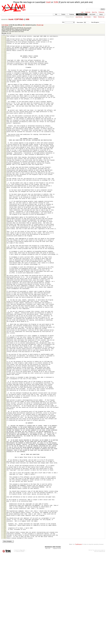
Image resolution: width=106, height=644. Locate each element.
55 (5, 126)
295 (5, 532)
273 (5, 495)
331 (5, 591)
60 (5, 135)
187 (5, 349)
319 (5, 572)
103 (5, 207)
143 (5, 274)
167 (5, 315)
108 (5, 216)
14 (5, 58)
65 (5, 143)
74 (5, 158)
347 (5, 618)
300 (5, 540)
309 (5, 555)
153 (5, 291)
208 (5, 385)
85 (5, 177)
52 (5, 121)
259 (5, 471)
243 (5, 444)
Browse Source (82, 14)
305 (5, 549)
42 (5, 104)
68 (5, 148)
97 (5, 197)
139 (5, 268)
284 (5, 513)
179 (5, 335)
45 (5, 110)
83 (5, 173)
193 (5, 359)
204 (5, 378)
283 (5, 512)
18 (5, 64)
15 (5, 59)
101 (5, 204)
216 (5, 398)
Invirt (48, 2)
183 (5, 342)
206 (5, 381)
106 (5, 212)
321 (5, 575)
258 (5, 469)
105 (5, 210)
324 (5, 580)
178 (5, 334)
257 (5, 468)
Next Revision (87, 17)
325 (5, 582)
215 (5, 397)
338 (5, 603)
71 (5, 153)
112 (5, 222)
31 (5, 86)
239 (5, 438)
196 (5, 364)
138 (5, 266)
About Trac (94, 12)
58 (5, 131)
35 (5, 93)
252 (5, 459)
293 (5, 529)
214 (5, 395)
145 (5, 278)
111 (5, 220)
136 (5, 263)
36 (5, 94)
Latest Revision (79, 17)
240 (5, 439)
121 (5, 237)
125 (5, 244)
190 (5, 354)
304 (5, 547)
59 (5, 133)
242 (5, 443)
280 (5, 507)
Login (82, 12)
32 (5, 88)
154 (5, 293)
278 (5, 503)
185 (5, 346)
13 (5, 56)
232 (5, 425)
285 (5, 515)
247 (5, 451)
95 (5, 194)
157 (5, 298)
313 (5, 562)
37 (5, 96)
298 (5, 537)
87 (5, 180)
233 (5, 427)
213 (5, 393)
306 (5, 550)
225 (5, 414)
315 (5, 565)
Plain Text (48, 638)
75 (5, 160)
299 (5, 538)
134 (5, 259)
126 (5, 246)
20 (5, 67)
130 (5, 252)
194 (5, 361)
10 (5, 51)
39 (5, 100)
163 (5, 308)
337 (5, 601)
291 (5, 526)
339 (5, 604)
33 (5, 89)
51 (5, 120)
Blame (95, 17)
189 (5, 352)
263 (5, 478)
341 (5, 608)
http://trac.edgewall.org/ (100, 641)
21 (5, 69)
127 (5, 248)
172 (5, 323)
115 (5, 227)
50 (5, 118)
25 (5, 75)
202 (5, 375)
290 (5, 524)
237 (5, 434)
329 (5, 588)
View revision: (80, 22)
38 (5, 98)
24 (5, 74)
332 (5, 593)
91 (5, 187)
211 (5, 389)
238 (5, 436)
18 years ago (40, 25)
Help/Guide (88, 12)
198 (5, 368)
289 (5, 522)
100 (5, 202)
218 (5, 402)
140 (5, 270)
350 (5, 622)
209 (5, 386)
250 (5, 456)
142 (5, 273)
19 (5, 66)
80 (5, 168)
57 (5, 129)
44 (5, 108)
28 (5, 81)
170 (5, 320)
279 (5, 505)
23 (5, 72)
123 (5, 241)
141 (5, 271)
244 (5, 446)
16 (5, 61)
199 (5, 369)
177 (5, 332)
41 (5, 103)
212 (5, 391)
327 (5, 585)
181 (5, 339)
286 (5, 517)
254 (5, 463)
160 (5, 303)
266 (5, 483)
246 (5, 449)
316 (5, 567)
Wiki (56, 14)
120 (5, 235)
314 (5, 563)
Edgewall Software (20, 641)
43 (5, 106)
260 (5, 473)
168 (5, 317)
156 (5, 296)
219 (5, 404)
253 (5, 461)
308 (5, 553)
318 (5, 570)
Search (101, 14)
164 (5, 310)
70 (5, 151)
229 (5, 420)
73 (5, 156)
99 (5, 201)
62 (5, 138)
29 (5, 82)
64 (5, 141)
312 (5, 560)
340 (5, 606)
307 (5, 552)
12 (5, 55)
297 (5, 535)
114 (5, 225)
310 (5, 556)
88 (5, 182)
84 (5, 175)
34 (5, 91)
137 (5, 265)
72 (5, 155)
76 (5, 161)
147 (5, 281)
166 (5, 313)
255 (5, 465)
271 (5, 492)
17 (5, 63)
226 (5, 415)
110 (5, 219)
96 (5, 195)
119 (5, 234)
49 (5, 116)
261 (5, 475)
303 (5, 545)
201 (5, 373)
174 (5, 327)
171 (5, 321)
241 (5, 441)
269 (5, 488)
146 (5, 280)
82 (5, 172)
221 (5, 407)
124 (5, 242)
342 (5, 610)
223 (5, 411)
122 (5, 239)
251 (5, 458)
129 (5, 251)
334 (5, 596)
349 (5, 621)
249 (5, 454)
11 (5, 53)
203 (5, 376)
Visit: (63, 22)
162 (5, 306)
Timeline (63, 14)
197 (5, 366)
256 (5, 466)
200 (5, 371)
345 (5, 615)
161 (5, 305)
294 (5, 530)
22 (5, 71)
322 (5, 577)
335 (5, 598)
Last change (5, 25)
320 (5, 573)
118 (5, 232)
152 (5, 289)
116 (5, 229)
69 (5, 150)
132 (5, 256)
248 (5, 453)
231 (5, 424)
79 (5, 166)
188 (5, 350)
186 (5, 347)
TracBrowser (78, 634)
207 (5, 383)
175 (5, 328)
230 (5, 422)
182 (5, 340)
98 (5, 199)
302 (5, 543)
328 (5, 586)
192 (5, 357)
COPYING (19, 19)
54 (5, 125)
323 (5, 578)
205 (5, 379)
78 (5, 165)
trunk (11, 19)
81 (5, 170)
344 (5, 613)
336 (5, 600)
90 (5, 185)
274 (5, 496)
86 (5, 178)
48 (5, 114)
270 (5, 490)
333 (5, 595)
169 (5, 318)
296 (5, 534)
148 (5, 283)
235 (5, 431)
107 (5, 214)
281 (5, 508)
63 (5, 140)
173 (5, 325)
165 (5, 311)
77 (5, 163)
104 (5, 209)
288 (5, 520)
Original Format (57, 638)
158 (5, 299)
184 (5, 344)
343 (5, 611)
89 (5, 183)
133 (5, 258)
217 (5, 400)
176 (5, 330)
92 (5, 189)
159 (5, 301)
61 (5, 136)
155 (5, 295)
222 (5, 409)
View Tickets (92, 14)
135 (5, 261)
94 (5, 192)
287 (5, 519)
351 (5, 624)
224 (5, 412)
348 (5, 619)
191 (5, 356)
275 (5, 498)
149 (5, 285)
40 (5, 101)
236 (5, 432)
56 (5, 128)
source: (5, 19)
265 (5, 481)
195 (5, 362)
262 (5, 476)
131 (5, 254)
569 (24, 25)
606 (28, 19)
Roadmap (72, 14)
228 (5, 419)
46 (5, 111)
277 (5, 501)
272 (5, 493)
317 (5, 568)
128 (5, 249)
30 (5, 84)
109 (5, 217)
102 (5, 205)
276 (5, 500)
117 (5, 230)
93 (5, 190)
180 (5, 337)
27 (5, 79)
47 (5, 113)
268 (5, 487)
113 (5, 223)
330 (5, 589)
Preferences (101, 12)
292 (5, 527)
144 (5, 276)
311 (5, 558)
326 (5, 583)
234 (5, 429)
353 (5, 628)
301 (5, 542)
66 (5, 145)
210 (5, 388)
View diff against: (98, 22)
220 (5, 405)
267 (5, 485)
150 (5, 286)
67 (5, 147)
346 (5, 616)
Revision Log (101, 17)
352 (5, 626)
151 (5, 288)
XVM (56, 2)
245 (5, 447)
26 (5, 77)
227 (5, 417)
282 (5, 510)
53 (5, 123)
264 (5, 480)
